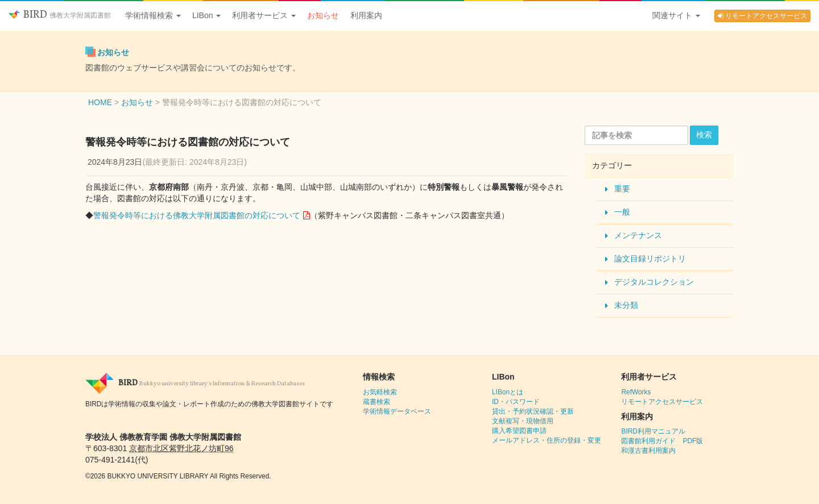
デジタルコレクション (654, 282)
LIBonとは (508, 392)
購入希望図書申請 (519, 431)
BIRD (60, 15)
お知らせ (323, 15)
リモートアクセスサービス (762, 16)
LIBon (206, 15)
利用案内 (366, 15)
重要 (622, 189)
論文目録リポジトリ (650, 259)
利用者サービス (264, 15)
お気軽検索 (380, 392)
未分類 (626, 305)
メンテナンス (638, 235)
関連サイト (676, 15)
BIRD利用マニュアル (653, 431)
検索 (704, 135)
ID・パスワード (516, 402)
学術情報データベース (397, 411)
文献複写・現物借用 (523, 421)
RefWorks (636, 392)
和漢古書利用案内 (648, 451)
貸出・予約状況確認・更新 (533, 411)
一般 (622, 212)
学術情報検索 (153, 15)
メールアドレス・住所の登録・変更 (547, 440)
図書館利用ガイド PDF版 (662, 441)
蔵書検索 (377, 402)
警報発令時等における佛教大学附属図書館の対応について (197, 215)
